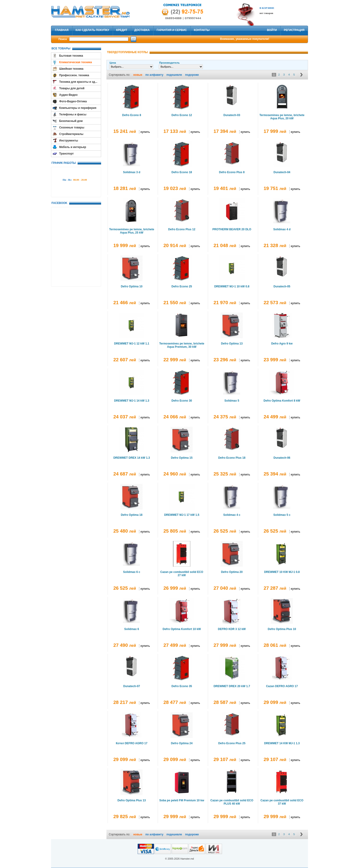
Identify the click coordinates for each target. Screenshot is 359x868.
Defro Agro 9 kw (282, 344)
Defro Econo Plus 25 (232, 743)
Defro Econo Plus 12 (182, 229)
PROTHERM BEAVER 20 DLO (232, 229)
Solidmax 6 (132, 629)
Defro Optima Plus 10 (282, 629)
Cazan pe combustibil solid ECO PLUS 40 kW (232, 802)
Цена (113, 63)
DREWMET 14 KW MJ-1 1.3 (282, 743)
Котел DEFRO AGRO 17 (132, 743)
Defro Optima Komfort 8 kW (282, 401)
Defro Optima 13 (232, 344)
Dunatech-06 (282, 458)
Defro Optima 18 (132, 515)
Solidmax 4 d (282, 229)
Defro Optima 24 (182, 743)
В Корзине (267, 8)
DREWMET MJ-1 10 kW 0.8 (232, 286)
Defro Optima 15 (182, 458)
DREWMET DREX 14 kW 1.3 (132, 458)
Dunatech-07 (132, 686)
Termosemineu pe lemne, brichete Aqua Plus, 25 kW (132, 231)
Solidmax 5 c (282, 515)
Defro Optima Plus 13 (132, 800)
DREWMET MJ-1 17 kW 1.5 (182, 515)
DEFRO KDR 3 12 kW (232, 629)
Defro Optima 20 (232, 572)
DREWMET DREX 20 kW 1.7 (232, 686)
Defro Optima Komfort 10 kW (182, 629)
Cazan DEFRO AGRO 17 (282, 686)
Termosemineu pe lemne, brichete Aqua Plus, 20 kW (282, 117)
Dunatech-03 (232, 115)
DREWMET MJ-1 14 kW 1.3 (132, 401)
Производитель (169, 63)
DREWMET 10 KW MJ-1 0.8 (282, 572)
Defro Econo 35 (182, 686)
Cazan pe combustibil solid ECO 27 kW (182, 574)
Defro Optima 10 (132, 286)
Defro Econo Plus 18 (232, 458)
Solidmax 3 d (132, 172)
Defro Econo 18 (182, 172)
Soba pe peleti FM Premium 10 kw (182, 800)
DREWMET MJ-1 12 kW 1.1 (132, 344)
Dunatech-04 (282, 172)
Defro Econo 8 (132, 115)
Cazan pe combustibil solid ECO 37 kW (282, 802)
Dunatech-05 (282, 286)
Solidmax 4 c (232, 515)
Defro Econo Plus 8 (232, 172)
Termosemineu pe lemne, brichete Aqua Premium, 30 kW (182, 345)
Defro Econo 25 (182, 286)
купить (145, 132)
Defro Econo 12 (182, 115)
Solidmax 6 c (132, 572)
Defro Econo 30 (182, 401)
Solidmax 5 (232, 401)
